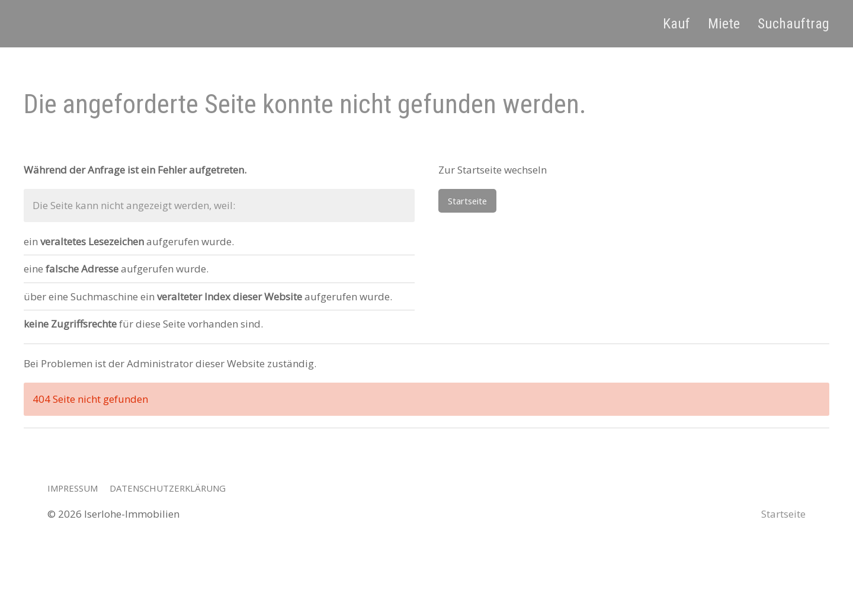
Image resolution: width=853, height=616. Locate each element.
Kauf (676, 24)
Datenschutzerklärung (168, 488)
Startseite (467, 201)
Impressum (73, 488)
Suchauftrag (793, 24)
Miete (724, 24)
